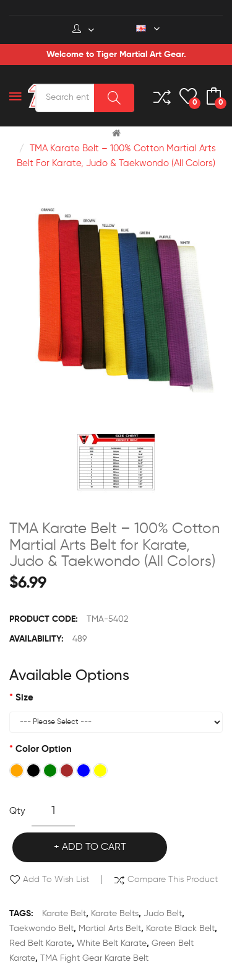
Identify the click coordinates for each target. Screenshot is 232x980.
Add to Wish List (56, 880)
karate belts (115, 914)
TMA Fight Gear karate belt (94, 958)
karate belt (64, 914)
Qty (17, 811)
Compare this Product (173, 880)
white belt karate (112, 943)
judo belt (163, 914)
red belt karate (41, 943)
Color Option (44, 749)
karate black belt (180, 929)
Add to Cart (94, 847)
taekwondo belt (41, 929)
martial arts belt (110, 929)
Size (24, 698)
